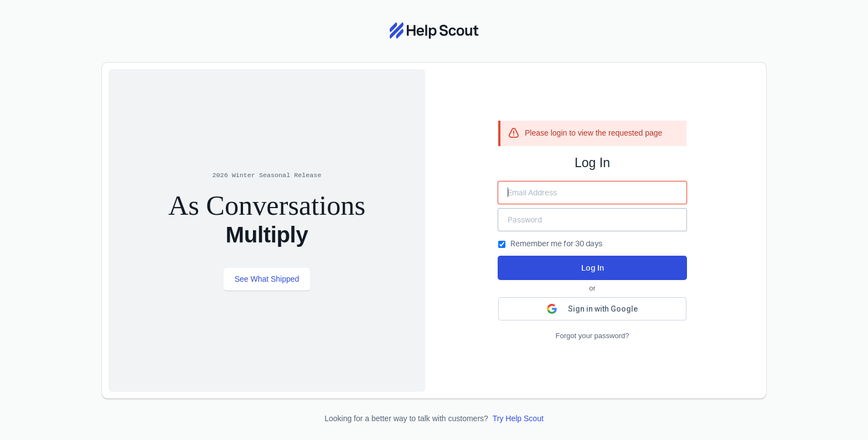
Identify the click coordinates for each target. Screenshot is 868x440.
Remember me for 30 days (550, 243)
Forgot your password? (593, 336)
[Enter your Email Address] (592, 193)
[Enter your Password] (592, 220)
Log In (593, 268)
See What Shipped (267, 279)
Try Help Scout (518, 418)
